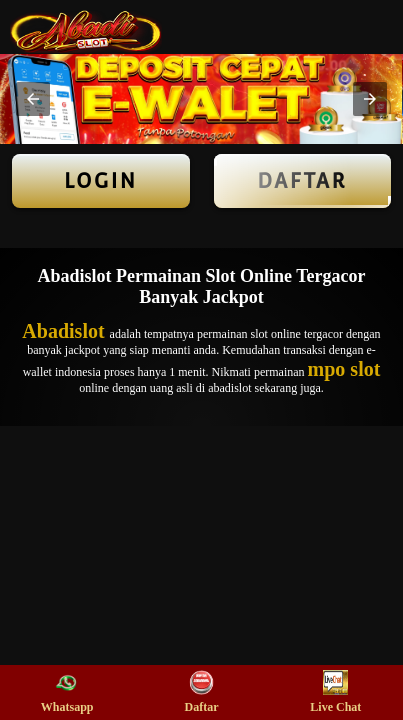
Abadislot (65, 331)
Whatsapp (67, 692)
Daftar (303, 181)
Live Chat (335, 692)
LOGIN (100, 181)
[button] (33, 99)
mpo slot (344, 369)
